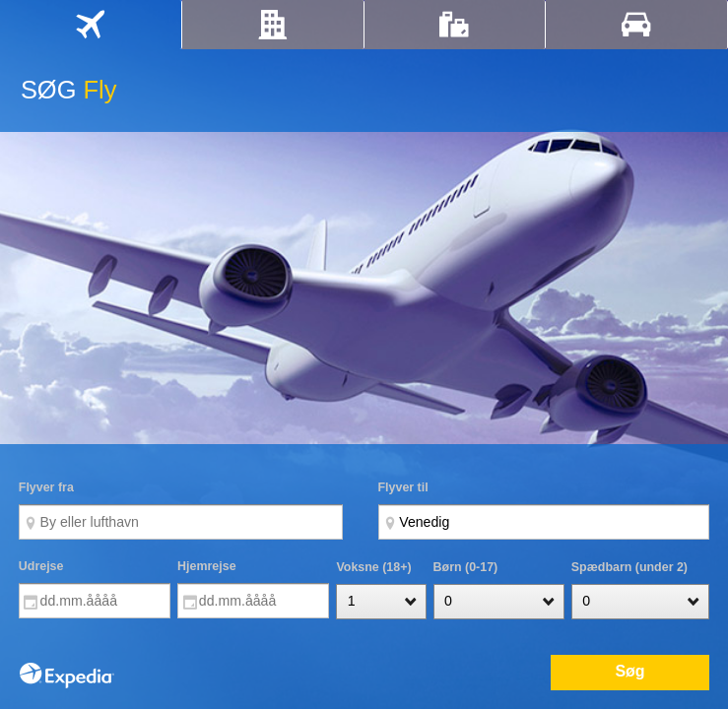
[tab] (91, 25)
